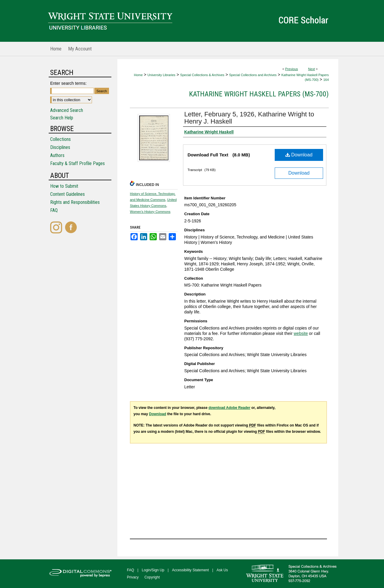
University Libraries (162, 75)
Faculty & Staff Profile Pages (77, 163)
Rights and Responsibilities (75, 202)
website (301, 333)
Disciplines (60, 147)
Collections (60, 139)
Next (312, 69)
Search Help (62, 118)
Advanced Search (67, 110)
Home (138, 75)
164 (326, 80)
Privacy (133, 577)
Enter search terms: (68, 83)
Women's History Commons (150, 212)
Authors (57, 155)
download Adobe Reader (229, 408)
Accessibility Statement (190, 570)
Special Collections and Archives (253, 75)
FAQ (54, 210)
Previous (292, 69)
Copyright (152, 577)
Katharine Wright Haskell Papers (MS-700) (259, 94)
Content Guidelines (67, 194)
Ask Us (222, 570)
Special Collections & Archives (202, 75)
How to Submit (64, 186)
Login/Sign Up (153, 570)
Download (299, 155)
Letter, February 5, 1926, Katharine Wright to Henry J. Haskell (249, 118)
